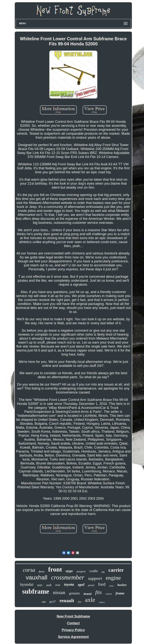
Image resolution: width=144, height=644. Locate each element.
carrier (116, 570)
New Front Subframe (73, 616)
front (55, 569)
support (95, 578)
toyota (69, 584)
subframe (36, 591)
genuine (74, 593)
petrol (91, 585)
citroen (109, 594)
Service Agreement (73, 637)
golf (52, 602)
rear (58, 585)
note (40, 585)
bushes (122, 585)
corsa (29, 570)
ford (102, 584)
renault (67, 601)
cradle (94, 571)
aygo (69, 571)
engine (113, 578)
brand (88, 594)
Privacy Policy (73, 630)
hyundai (27, 584)
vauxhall (37, 577)
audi (49, 585)
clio (103, 572)
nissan (59, 592)
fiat (79, 602)
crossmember (68, 577)
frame (120, 593)
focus (42, 571)
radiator (102, 602)
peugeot (81, 571)
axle (90, 600)
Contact (73, 623)
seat (44, 602)
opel (81, 585)
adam (111, 586)
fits (99, 592)
